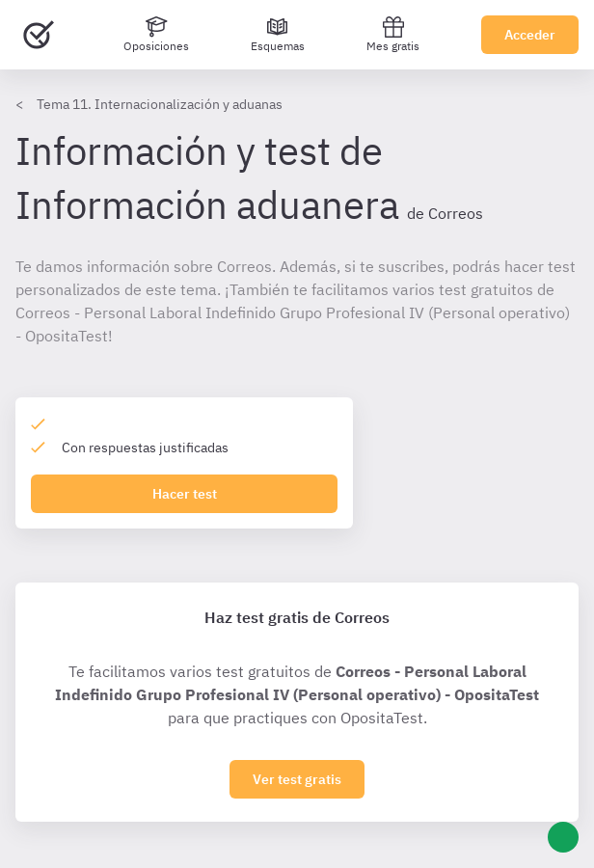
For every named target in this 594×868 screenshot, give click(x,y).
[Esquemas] (278, 35)
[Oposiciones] (156, 35)
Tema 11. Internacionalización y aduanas (160, 104)
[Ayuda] (563, 837)
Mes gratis (393, 34)
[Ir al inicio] (39, 35)
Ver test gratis (297, 779)
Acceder (530, 35)
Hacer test (185, 494)
